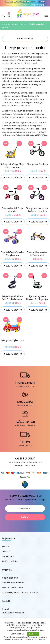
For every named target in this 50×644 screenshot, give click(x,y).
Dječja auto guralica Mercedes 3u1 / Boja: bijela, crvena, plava (37, 299)
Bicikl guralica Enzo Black (37, 164)
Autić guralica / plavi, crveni (13, 340)
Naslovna (6, 24)
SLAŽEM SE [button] (33, 634)
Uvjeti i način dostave (13, 583)
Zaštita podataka (11, 561)
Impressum (8, 556)
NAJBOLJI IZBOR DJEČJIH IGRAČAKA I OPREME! (25, 2)
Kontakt (18, 5)
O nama (10, 5)
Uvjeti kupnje (38, 5)
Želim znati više (18, 634)
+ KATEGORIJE (25, 39)
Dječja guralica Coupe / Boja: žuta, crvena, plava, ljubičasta (12, 167)
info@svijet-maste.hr (13, 613)
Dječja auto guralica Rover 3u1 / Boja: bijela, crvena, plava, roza (12, 299)
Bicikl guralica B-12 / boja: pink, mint (12, 210)
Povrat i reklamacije (12, 588)
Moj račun (27, 5)
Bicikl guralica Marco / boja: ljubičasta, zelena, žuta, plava (37, 211)
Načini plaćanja (10, 578)
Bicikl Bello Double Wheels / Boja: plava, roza (13, 254)
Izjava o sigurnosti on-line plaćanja (20, 592)
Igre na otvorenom (19, 24)
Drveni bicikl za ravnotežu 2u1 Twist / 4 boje (38, 254)
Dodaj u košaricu (12, 178)
